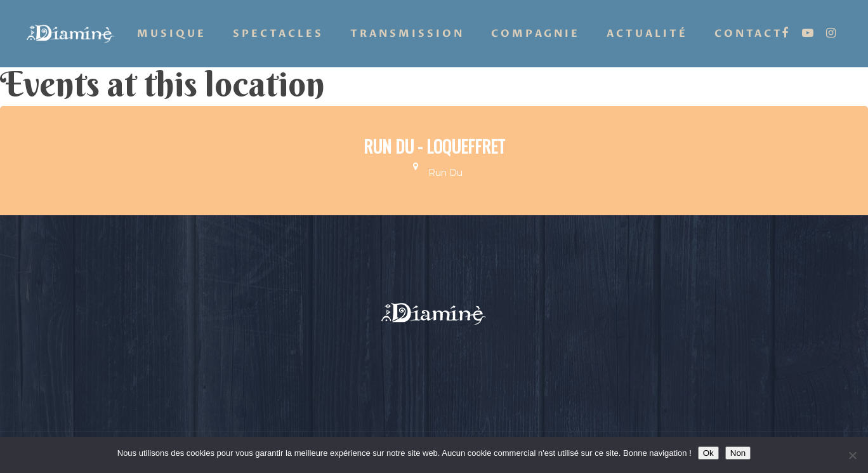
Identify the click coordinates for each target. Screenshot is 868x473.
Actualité (647, 34)
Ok (708, 453)
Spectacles (278, 34)
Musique (172, 34)
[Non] (852, 455)
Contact (749, 34)
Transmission (407, 34)
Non (738, 453)
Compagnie (536, 34)
